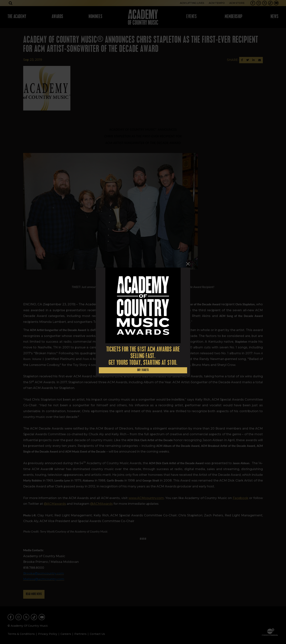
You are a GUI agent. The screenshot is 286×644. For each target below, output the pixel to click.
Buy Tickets (143, 370)
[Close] (188, 264)
